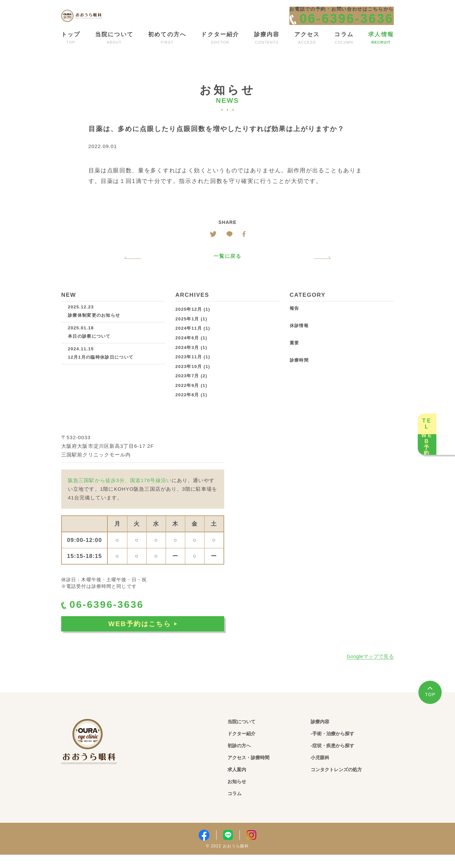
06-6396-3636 (113, 617)
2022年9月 (187, 396)
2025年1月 (187, 330)
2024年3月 (187, 358)
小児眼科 (323, 770)
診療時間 (299, 371)
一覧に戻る (228, 267)
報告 (295, 320)
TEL (442, 391)
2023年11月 (189, 368)
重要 (295, 354)
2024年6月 (187, 349)
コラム (237, 807)
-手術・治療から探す (341, 745)
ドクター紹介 (247, 745)
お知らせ (240, 795)
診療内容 (323, 733)
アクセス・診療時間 (256, 770)
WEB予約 (442, 477)
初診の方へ (243, 758)
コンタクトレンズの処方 (346, 782)
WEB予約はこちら (143, 639)
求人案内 (240, 782)
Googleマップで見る (370, 668)
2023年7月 (187, 387)
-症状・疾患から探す (341, 758)
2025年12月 (189, 321)
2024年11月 (189, 340)
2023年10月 (189, 377)
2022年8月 (187, 406)
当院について (247, 733)
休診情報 (299, 337)
